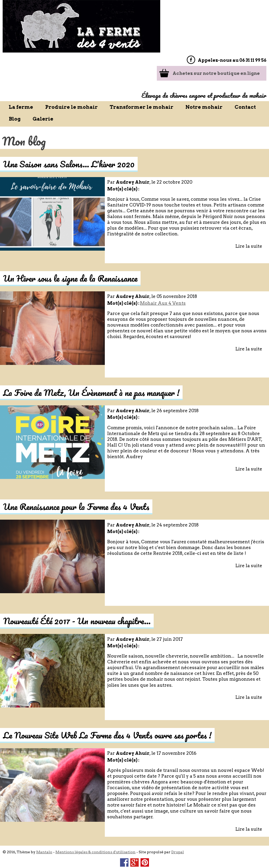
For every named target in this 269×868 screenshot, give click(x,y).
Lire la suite (249, 246)
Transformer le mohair (141, 107)
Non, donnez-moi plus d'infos (60, 865)
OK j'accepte (225, 852)
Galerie (43, 119)
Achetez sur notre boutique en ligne (216, 73)
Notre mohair (204, 107)
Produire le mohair (71, 107)
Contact (245, 107)
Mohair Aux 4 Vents (163, 303)
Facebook (191, 60)
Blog (15, 119)
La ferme (21, 107)
